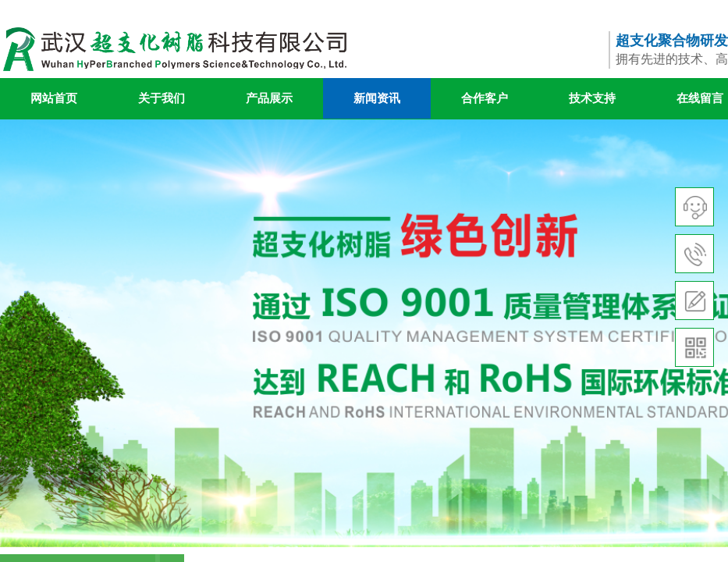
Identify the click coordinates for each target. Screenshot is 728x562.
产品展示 (269, 98)
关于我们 (162, 98)
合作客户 (485, 98)
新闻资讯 (377, 98)
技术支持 (592, 98)
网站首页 (54, 98)
